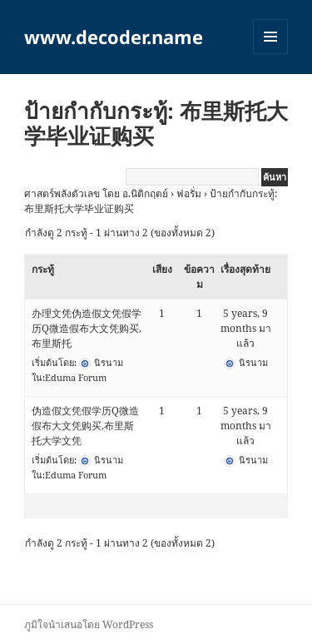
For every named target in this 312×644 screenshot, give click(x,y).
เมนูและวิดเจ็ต (270, 37)
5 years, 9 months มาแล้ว (246, 328)
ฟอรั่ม (189, 193)
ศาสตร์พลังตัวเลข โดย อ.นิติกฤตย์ (96, 193)
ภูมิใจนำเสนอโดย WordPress (89, 624)
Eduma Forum (76, 377)
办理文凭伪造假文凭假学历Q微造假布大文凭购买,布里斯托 (87, 328)
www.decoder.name (114, 37)
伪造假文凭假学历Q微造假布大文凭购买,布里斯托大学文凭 (85, 426)
